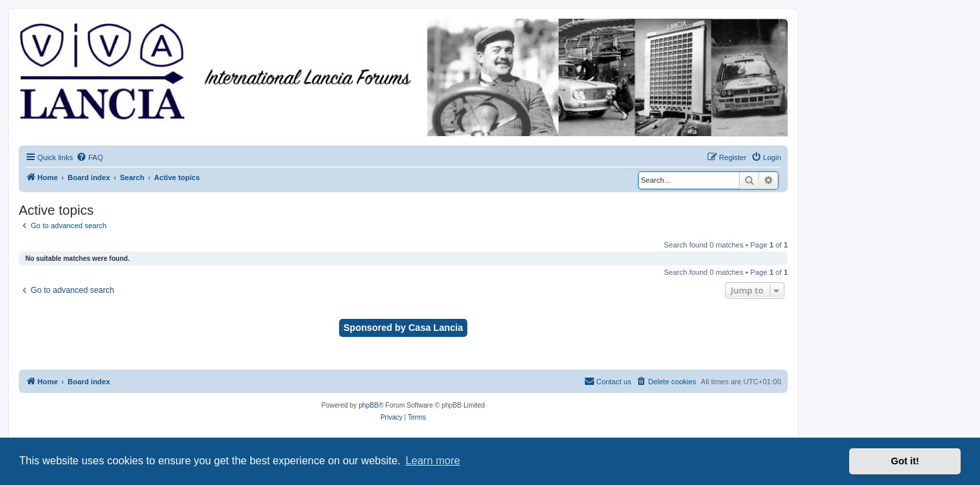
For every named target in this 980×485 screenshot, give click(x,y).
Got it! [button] (905, 461)
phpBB (369, 405)
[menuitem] (89, 157)
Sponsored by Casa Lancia (404, 328)
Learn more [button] (433, 461)
